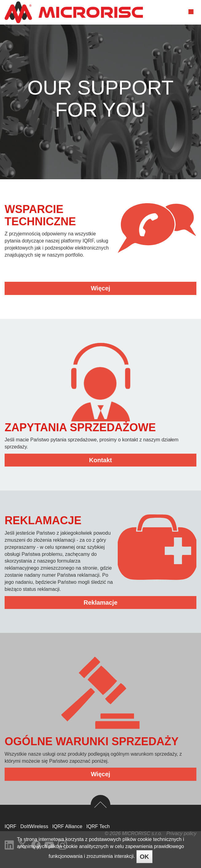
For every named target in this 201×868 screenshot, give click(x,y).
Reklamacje (100, 603)
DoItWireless (34, 826)
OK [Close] (144, 857)
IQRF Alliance (67, 826)
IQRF (10, 826)
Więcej (100, 288)
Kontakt (100, 460)
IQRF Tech (98, 826)
